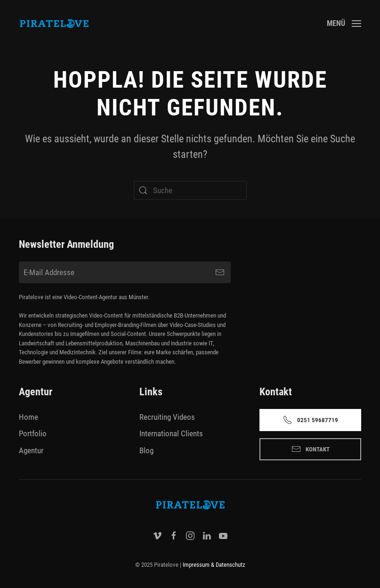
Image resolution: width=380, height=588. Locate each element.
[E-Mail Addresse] (125, 272)
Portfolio (33, 433)
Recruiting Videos (167, 417)
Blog (146, 450)
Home (28, 417)
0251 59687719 (311, 420)
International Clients (171, 433)
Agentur (31, 450)
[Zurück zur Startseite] (54, 24)
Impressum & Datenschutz (214, 565)
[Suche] (190, 190)
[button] (344, 24)
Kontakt (311, 449)
